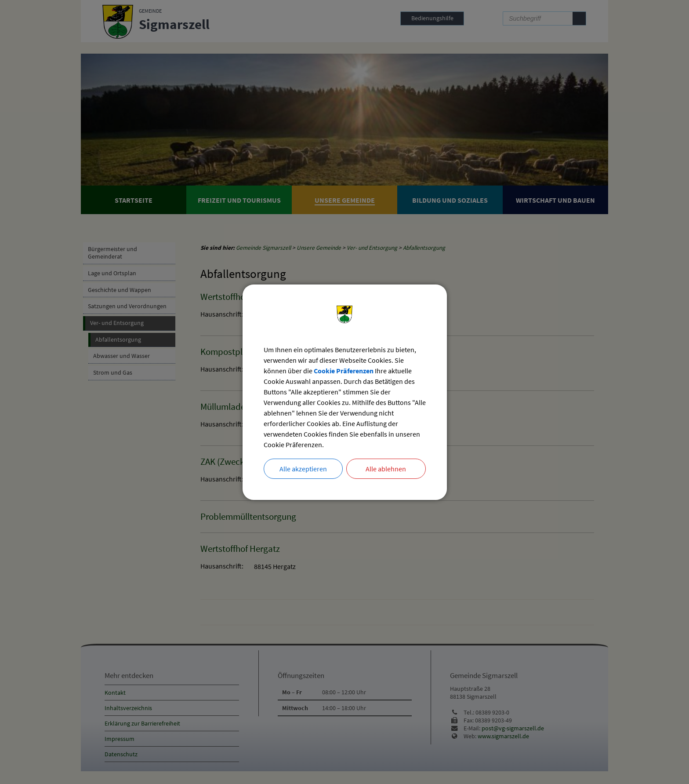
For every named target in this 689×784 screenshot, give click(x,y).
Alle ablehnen (386, 469)
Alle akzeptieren (303, 469)
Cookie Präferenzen (344, 371)
